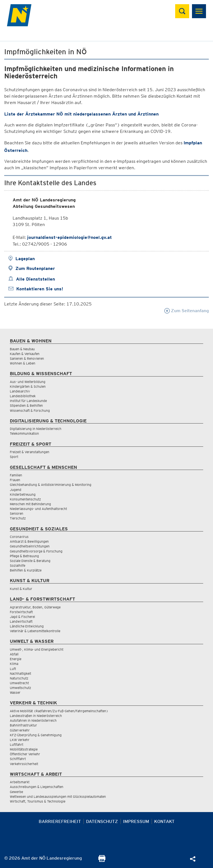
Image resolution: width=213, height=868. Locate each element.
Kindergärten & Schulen (28, 386)
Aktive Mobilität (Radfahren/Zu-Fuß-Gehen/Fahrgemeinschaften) (59, 711)
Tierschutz (18, 518)
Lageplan (25, 259)
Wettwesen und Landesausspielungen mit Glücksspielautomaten (58, 797)
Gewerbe (16, 792)
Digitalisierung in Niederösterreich (36, 429)
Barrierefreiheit (60, 821)
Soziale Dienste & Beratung (30, 561)
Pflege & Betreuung (24, 556)
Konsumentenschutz (25, 499)
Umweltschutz (20, 688)
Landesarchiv (20, 391)
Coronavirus (19, 537)
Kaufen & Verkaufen (25, 354)
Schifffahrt (18, 759)
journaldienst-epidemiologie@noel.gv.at (70, 237)
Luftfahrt (17, 744)
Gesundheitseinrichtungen (30, 546)
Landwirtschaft (21, 621)
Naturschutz (19, 678)
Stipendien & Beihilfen (26, 405)
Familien (16, 475)
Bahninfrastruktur (23, 725)
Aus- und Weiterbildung (28, 382)
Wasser (15, 692)
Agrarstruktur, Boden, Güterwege (35, 607)
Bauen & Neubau (22, 349)
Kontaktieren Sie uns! (40, 289)
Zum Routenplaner (35, 268)
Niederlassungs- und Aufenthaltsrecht (38, 509)
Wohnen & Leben (23, 363)
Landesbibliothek (23, 396)
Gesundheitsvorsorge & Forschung (36, 551)
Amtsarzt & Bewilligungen (29, 541)
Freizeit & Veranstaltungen (30, 452)
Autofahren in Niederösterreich (33, 720)
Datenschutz (102, 821)
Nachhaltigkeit (20, 673)
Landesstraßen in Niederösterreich (36, 716)
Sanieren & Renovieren (27, 358)
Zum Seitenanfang (187, 311)
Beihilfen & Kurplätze (26, 570)
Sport (14, 457)
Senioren (17, 513)
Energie (16, 659)
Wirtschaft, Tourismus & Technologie (38, 801)
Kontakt (164, 821)
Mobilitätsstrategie (24, 749)
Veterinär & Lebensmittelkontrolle (35, 631)
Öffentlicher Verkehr (25, 754)
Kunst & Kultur (21, 589)
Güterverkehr (20, 730)
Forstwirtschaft (21, 612)
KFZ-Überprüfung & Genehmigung (36, 735)
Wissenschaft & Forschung (30, 411)
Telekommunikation (24, 433)
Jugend (16, 490)
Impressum (136, 821)
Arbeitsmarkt (20, 782)
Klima (14, 664)
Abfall (14, 654)
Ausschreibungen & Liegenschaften (37, 787)
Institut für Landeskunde (28, 401)
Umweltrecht (19, 683)
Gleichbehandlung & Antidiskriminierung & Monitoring (51, 485)
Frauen (15, 480)
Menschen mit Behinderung (30, 504)
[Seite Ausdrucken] (102, 860)
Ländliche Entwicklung (27, 626)
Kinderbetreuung (23, 494)
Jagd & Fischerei (22, 617)
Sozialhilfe (18, 565)
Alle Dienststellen (35, 279)
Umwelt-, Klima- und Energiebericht (37, 649)
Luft (13, 669)
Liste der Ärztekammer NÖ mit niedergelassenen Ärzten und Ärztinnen (81, 114)
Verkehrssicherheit (24, 764)
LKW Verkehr (20, 740)
